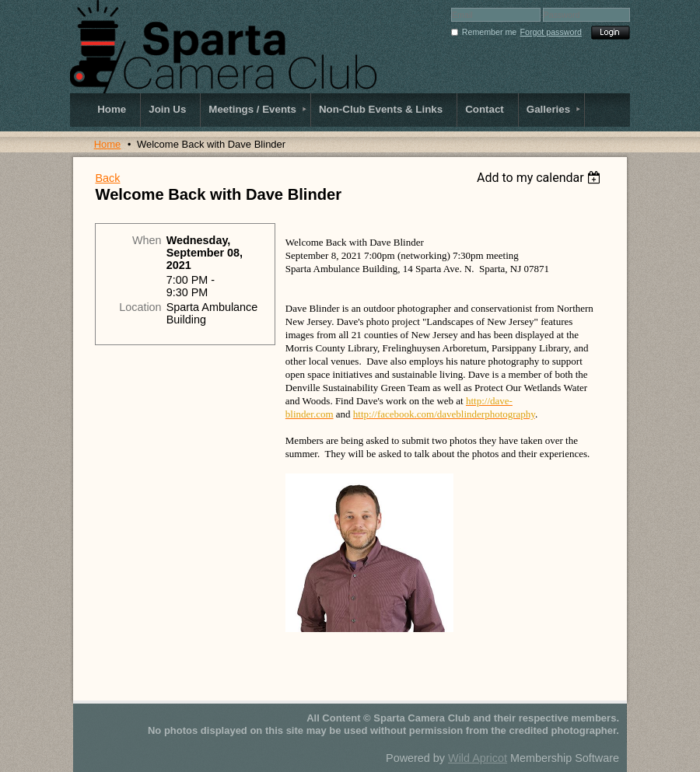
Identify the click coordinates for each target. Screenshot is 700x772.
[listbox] (541, 178)
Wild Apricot (478, 758)
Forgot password (551, 32)
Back (107, 178)
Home (108, 144)
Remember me (489, 32)
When (147, 240)
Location (140, 307)
